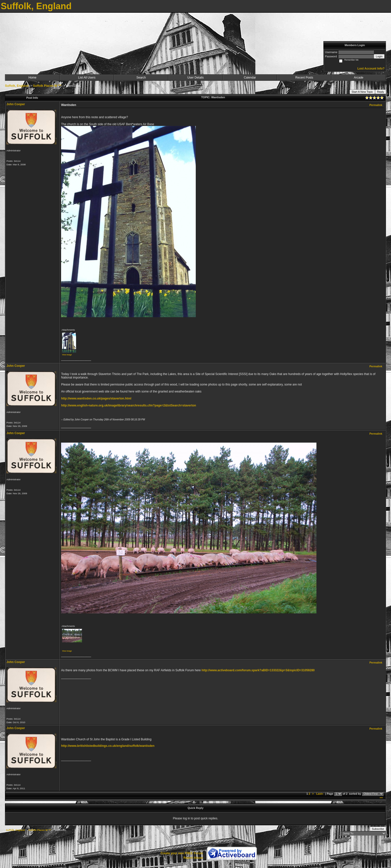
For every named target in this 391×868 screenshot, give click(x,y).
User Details (195, 78)
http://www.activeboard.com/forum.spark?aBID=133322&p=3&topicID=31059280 (258, 670)
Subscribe (378, 829)
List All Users (87, 78)
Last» (320, 794)
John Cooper (16, 104)
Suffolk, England (17, 86)
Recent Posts (304, 78)
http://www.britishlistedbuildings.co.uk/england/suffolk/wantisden (108, 746)
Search (141, 78)
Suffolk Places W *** (47, 86)
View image (67, 355)
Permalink (376, 105)
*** (381, 798)
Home (32, 78)
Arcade (359, 78)
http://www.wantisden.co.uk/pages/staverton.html (96, 398)
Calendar (250, 78)
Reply (381, 92)
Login (379, 56)
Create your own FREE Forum (182, 853)
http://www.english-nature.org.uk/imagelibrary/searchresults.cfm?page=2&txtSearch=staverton (129, 405)
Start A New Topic (362, 92)
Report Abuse (193, 858)
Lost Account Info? (371, 69)
